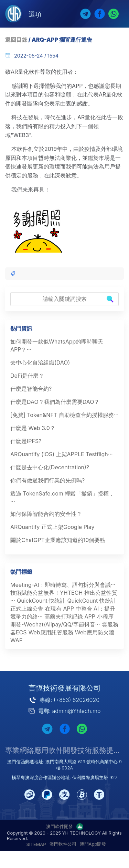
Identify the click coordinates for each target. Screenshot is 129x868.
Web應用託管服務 (51, 632)
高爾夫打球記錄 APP (70, 616)
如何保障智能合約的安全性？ (46, 514)
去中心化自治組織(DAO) (40, 362)
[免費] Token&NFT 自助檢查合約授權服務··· (64, 415)
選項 (35, 14)
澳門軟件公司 (63, 844)
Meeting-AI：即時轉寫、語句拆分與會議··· (63, 585)
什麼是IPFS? (26, 441)
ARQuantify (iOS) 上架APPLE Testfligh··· (62, 454)
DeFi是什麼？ (27, 376)
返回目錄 (16, 40)
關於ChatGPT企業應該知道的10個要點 (58, 540)
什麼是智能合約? (31, 389)
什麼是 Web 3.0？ (33, 428)
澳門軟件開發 (60, 826)
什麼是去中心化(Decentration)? (50, 467)
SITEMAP (36, 844)
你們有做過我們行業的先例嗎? (47, 480)
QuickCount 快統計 (41, 601)
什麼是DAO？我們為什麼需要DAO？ (55, 402)
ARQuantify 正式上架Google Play (52, 527)
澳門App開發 (93, 844)
